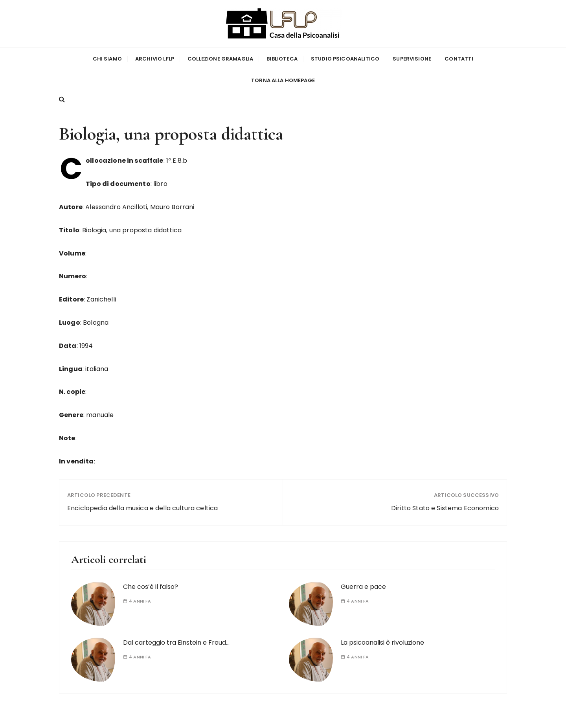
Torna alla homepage (283, 80)
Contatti (459, 58)
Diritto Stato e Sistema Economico (445, 507)
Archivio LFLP (155, 58)
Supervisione (412, 58)
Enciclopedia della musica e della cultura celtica (142, 507)
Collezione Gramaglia (220, 58)
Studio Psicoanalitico (345, 58)
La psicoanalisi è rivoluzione (382, 641)
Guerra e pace (363, 586)
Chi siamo (107, 58)
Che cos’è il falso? (151, 586)
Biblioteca (282, 58)
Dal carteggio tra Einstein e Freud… (176, 641)
